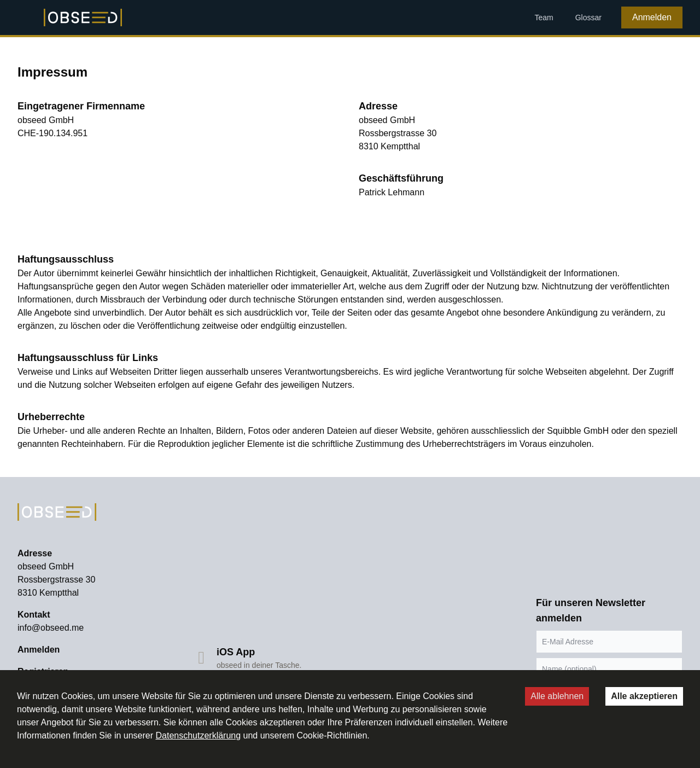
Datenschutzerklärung (198, 735)
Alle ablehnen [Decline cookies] (557, 696)
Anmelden (652, 17)
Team (544, 18)
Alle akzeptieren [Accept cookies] (644, 696)
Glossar (588, 18)
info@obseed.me (51, 628)
